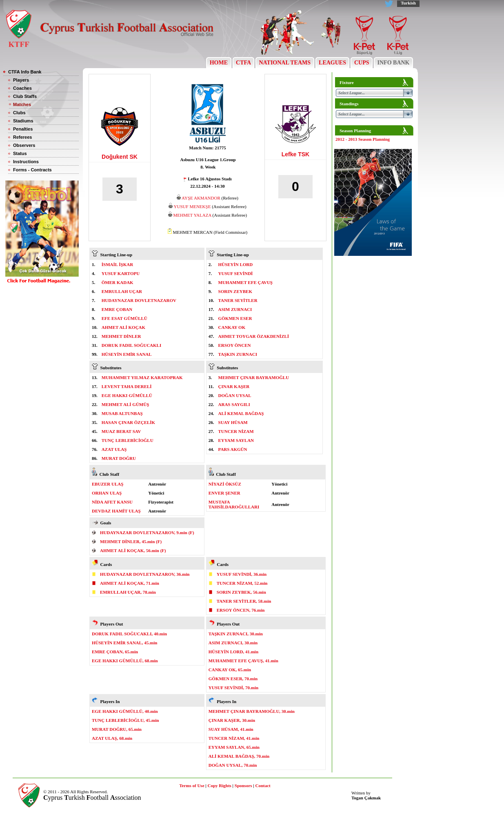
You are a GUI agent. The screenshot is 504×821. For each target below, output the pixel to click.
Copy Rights (219, 785)
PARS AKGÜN (233, 449)
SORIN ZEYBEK (235, 291)
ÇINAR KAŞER (234, 386)
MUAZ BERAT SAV (121, 431)
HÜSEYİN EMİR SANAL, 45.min (124, 643)
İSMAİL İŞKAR (117, 264)
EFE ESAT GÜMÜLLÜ (124, 318)
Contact (263, 785)
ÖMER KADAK (118, 282)
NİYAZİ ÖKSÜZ (225, 484)
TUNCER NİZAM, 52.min (242, 583)
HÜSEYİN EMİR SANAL (127, 354)
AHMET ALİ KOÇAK (123, 327)
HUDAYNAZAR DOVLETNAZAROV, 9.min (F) (147, 533)
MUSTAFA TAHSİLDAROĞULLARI (234, 504)
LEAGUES (333, 63)
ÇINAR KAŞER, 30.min (232, 720)
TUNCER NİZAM (236, 431)
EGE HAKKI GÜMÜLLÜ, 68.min (125, 661)
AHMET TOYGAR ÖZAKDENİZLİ (254, 336)
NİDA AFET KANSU (112, 502)
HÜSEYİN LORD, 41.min (233, 652)
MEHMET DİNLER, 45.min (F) (131, 541)
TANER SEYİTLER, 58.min (244, 601)
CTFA (243, 63)
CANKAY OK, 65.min (230, 670)
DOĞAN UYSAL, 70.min (233, 765)
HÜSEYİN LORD (236, 264)
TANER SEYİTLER (238, 300)
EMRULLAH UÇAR (122, 291)
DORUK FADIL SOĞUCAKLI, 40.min (129, 634)
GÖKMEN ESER (235, 318)
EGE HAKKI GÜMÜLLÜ (127, 395)
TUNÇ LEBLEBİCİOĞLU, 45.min (125, 720)
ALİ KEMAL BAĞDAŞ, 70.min (239, 756)
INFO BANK (393, 63)
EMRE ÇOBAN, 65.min (115, 652)
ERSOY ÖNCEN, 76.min (241, 610)
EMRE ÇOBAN (117, 309)
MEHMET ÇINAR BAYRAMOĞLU (254, 377)
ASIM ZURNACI (235, 309)
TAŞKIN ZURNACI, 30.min (236, 634)
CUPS (362, 63)
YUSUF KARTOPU (121, 273)
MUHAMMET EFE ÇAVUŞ (245, 282)
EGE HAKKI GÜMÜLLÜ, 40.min (125, 711)
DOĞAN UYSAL (235, 395)
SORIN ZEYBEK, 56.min (241, 592)
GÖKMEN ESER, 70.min (233, 679)
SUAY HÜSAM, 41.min (231, 729)
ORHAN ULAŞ (107, 493)
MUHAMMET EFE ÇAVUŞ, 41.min (243, 661)
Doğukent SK (120, 157)
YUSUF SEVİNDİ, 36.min (242, 574)
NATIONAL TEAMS (285, 63)
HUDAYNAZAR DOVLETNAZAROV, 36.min (145, 574)
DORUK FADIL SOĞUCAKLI (131, 345)
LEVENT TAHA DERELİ (127, 386)
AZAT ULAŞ (114, 449)
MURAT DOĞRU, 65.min (117, 729)
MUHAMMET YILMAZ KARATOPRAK (142, 377)
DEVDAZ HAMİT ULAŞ (116, 511)
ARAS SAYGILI (234, 404)
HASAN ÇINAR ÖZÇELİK (128, 422)
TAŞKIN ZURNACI (238, 354)
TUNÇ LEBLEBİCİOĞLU (128, 440)
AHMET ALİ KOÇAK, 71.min (130, 583)
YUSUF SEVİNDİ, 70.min (233, 688)
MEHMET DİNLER (121, 336)
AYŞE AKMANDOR (201, 198)
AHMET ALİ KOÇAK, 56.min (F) (133, 550)
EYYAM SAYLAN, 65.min (234, 747)
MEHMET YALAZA (192, 215)
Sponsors (243, 785)
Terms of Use (192, 785)
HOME (219, 63)
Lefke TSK (295, 154)
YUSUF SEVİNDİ (236, 273)
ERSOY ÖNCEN (235, 345)
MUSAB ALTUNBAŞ (122, 413)
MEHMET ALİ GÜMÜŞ (125, 404)
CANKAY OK (232, 327)
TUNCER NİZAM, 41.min (234, 738)
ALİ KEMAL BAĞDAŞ (241, 413)
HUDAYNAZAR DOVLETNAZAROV (139, 300)
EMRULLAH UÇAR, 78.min (128, 592)
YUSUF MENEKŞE (192, 206)
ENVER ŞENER (224, 493)
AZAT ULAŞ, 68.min (112, 738)
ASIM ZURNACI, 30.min (233, 643)
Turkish (408, 3)
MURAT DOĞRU (119, 458)
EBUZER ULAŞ (108, 484)
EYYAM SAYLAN (236, 440)
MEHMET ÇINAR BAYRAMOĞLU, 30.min (252, 711)
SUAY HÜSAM (233, 422)
